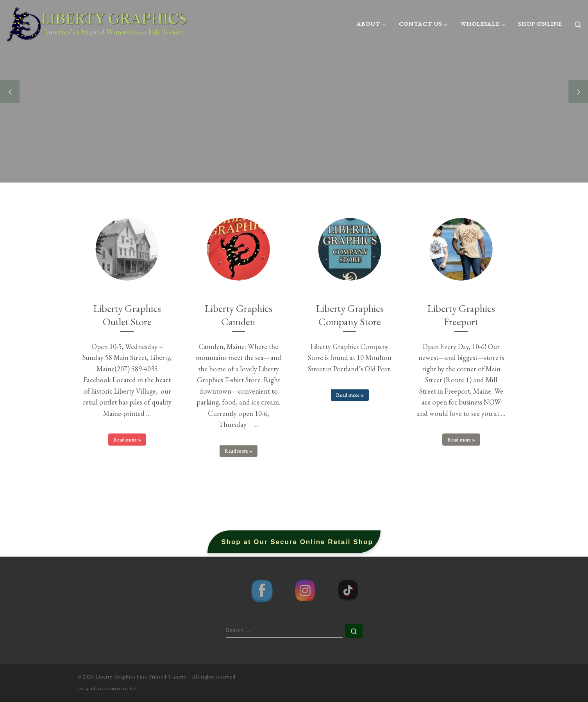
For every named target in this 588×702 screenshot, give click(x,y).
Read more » (127, 439)
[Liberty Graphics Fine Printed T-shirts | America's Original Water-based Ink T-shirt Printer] (97, 21)
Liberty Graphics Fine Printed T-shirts (141, 677)
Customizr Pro (122, 688)
